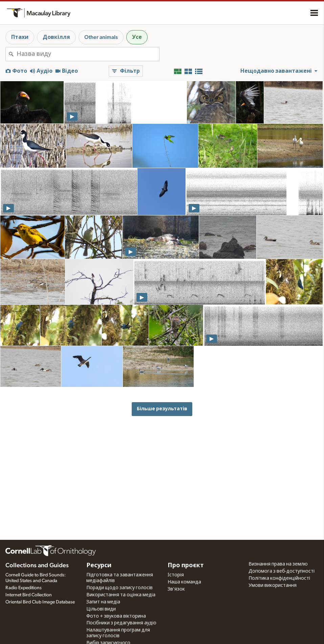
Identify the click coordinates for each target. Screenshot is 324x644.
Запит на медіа (103, 602)
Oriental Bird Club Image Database (40, 602)
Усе (137, 37)
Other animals (101, 37)
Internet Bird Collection (29, 595)
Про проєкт (186, 566)
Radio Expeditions (24, 588)
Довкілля (56, 37)
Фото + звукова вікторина (116, 616)
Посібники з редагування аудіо (121, 623)
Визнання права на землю (278, 564)
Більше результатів (162, 409)
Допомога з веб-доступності (282, 571)
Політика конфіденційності (279, 578)
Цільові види (101, 609)
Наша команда (184, 582)
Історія (176, 575)
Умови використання (273, 585)
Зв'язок (176, 589)
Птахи (20, 37)
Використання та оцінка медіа (121, 595)
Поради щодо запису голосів (120, 588)
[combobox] (88, 54)
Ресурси (99, 566)
